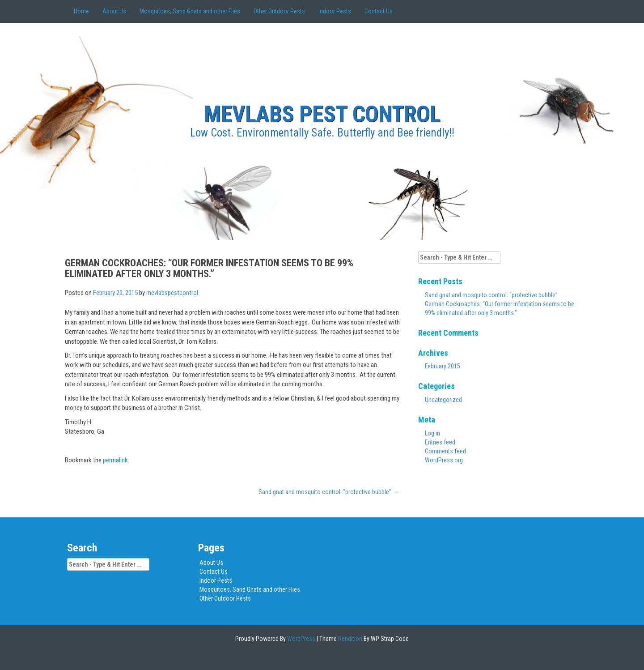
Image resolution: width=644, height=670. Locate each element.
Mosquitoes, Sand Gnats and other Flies (190, 11)
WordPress (301, 639)
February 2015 (443, 366)
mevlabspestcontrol (172, 293)
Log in (432, 433)
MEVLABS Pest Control (322, 114)
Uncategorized (443, 400)
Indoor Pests (335, 11)
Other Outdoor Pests (279, 11)
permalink (115, 460)
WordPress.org (444, 460)
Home (81, 11)
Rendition (350, 639)
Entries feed (440, 442)
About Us (114, 11)
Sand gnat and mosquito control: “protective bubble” (329, 492)
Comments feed (445, 451)
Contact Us (379, 11)
